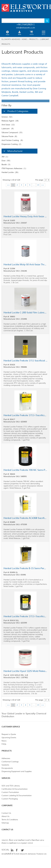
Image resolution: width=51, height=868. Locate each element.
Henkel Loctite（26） (10, 172)
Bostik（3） (6, 165)
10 (46, 180)
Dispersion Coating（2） (12, 144)
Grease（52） (7, 117)
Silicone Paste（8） (10, 136)
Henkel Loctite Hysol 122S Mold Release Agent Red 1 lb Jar (25, 671)
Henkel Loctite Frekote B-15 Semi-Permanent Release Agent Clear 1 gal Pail (25, 568)
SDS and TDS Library (11, 786)
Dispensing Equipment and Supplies (17, 771)
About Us (5, 816)
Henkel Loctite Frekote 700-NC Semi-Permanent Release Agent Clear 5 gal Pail (25, 470)
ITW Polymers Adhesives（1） (14, 168)
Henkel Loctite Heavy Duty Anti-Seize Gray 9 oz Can (25, 216)
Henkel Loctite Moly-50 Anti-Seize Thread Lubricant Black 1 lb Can (25, 265)
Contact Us (6, 813)
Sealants (5, 765)
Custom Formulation (10, 792)
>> (43, 185)
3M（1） (5, 157)
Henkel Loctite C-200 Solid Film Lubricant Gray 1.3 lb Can (25, 313)
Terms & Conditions (10, 820)
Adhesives (6, 758)
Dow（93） (6, 161)
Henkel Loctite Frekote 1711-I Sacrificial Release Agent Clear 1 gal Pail (25, 415)
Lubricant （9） (8, 129)
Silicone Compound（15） (13, 133)
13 (38, 185)
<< (8, 185)
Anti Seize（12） (9, 125)
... (34, 185)
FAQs (4, 744)
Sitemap (5, 823)
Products (33, 39)
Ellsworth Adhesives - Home (14, 39)
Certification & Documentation (15, 789)
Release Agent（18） (11, 121)
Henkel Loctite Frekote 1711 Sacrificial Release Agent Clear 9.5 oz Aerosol (25, 361)
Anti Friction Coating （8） (13, 140)
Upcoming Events (9, 738)
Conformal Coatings (10, 762)
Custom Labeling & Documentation (17, 796)
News (4, 741)
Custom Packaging (10, 799)
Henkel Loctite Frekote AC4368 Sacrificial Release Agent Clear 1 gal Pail (25, 518)
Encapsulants (7, 768)
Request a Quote (9, 734)
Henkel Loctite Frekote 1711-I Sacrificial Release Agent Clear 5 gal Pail (25, 616)
